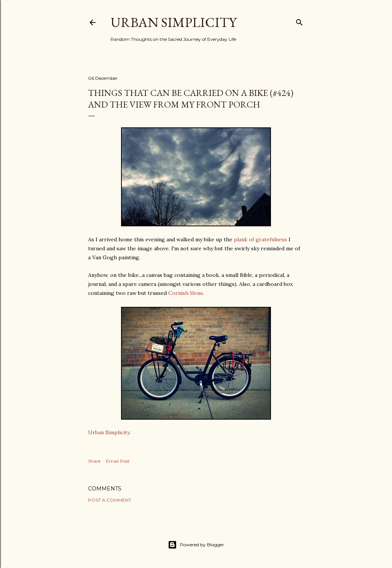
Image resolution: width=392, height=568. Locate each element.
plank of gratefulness (260, 239)
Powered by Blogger (196, 545)
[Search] (299, 21)
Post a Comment (110, 500)
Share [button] (94, 461)
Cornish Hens (186, 293)
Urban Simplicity (174, 22)
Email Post (118, 461)
